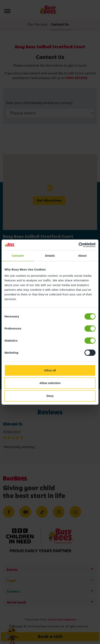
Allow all (50, 370)
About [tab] (82, 256)
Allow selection (50, 383)
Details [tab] (50, 256)
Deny (50, 396)
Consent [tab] (18, 256)
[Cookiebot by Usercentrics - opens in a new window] (79, 245)
